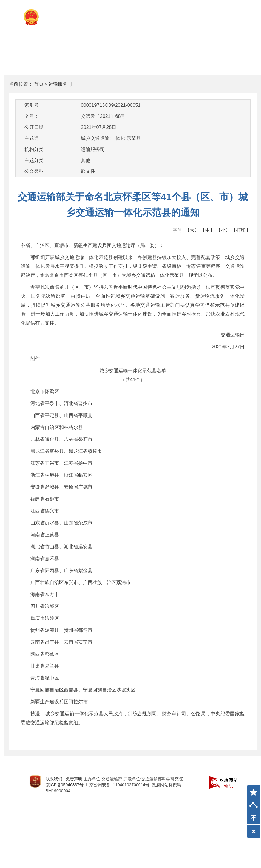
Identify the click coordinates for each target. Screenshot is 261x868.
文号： (32, 116)
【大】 (192, 230)
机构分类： (36, 149)
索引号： (34, 105)
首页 (39, 84)
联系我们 (54, 779)
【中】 (208, 230)
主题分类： (36, 160)
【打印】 (241, 230)
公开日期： (36, 127)
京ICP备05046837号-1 (67, 785)
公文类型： (36, 171)
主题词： (34, 138)
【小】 (223, 230)
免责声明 (74, 779)
